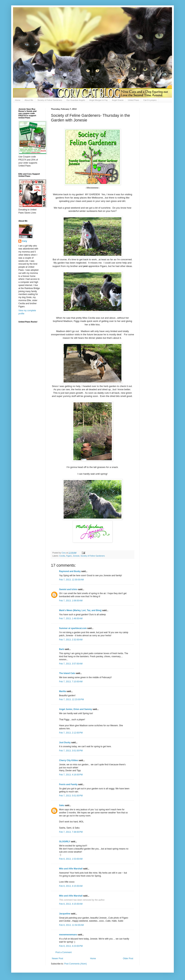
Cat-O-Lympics (150, 100)
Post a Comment (64, 952)
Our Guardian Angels (76, 100)
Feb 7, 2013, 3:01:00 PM (71, 751)
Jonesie (76, 556)
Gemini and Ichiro (68, 589)
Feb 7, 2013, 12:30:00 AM (71, 580)
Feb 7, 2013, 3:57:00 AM (71, 664)
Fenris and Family (68, 784)
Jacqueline (65, 914)
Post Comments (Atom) (75, 964)
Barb (62, 649)
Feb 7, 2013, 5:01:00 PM (71, 796)
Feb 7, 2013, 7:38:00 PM (71, 832)
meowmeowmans (68, 935)
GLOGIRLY (65, 842)
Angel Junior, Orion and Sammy (76, 709)
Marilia (63, 691)
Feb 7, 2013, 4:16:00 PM (71, 775)
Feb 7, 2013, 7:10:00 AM (71, 682)
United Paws (134, 100)
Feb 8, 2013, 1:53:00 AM (71, 859)
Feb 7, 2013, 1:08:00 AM (71, 601)
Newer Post (57, 958)
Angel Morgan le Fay (99, 100)
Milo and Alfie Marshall (71, 869)
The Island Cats (67, 673)
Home (18, 100)
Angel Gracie (118, 100)
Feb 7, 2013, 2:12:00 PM (71, 733)
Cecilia (62, 556)
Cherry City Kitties (69, 760)
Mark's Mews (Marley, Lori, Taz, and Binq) (80, 610)
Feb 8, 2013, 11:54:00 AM (71, 925)
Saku (62, 805)
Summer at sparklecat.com (73, 628)
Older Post (128, 958)
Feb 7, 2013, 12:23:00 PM (71, 699)
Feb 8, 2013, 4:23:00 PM (71, 946)
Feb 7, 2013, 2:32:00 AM (71, 640)
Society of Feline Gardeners (50, 100)
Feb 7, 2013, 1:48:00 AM (71, 619)
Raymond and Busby (70, 571)
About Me (29, 100)
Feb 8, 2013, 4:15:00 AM (71, 886)
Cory (24, 241)
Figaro (69, 556)
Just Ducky (65, 743)
